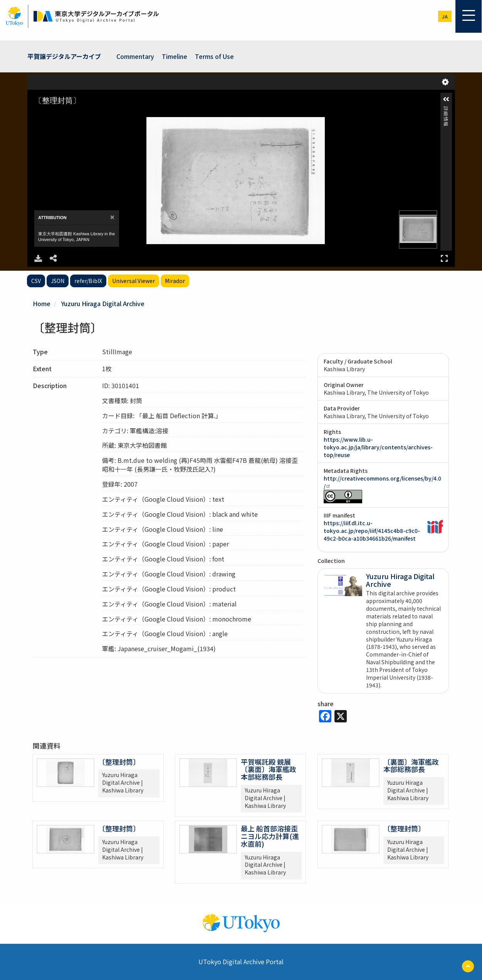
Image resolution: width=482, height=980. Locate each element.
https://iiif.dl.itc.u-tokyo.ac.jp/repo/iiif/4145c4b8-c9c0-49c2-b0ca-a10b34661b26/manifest (372, 531)
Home (42, 303)
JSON (58, 281)
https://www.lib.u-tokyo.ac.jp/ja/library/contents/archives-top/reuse (378, 447)
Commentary (135, 56)
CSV (36, 281)
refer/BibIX (88, 281)
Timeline (175, 56)
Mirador (175, 281)
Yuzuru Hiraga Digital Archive (103, 303)
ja (445, 16)
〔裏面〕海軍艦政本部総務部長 (411, 766)
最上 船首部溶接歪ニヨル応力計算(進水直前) (270, 836)
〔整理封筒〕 (119, 762)
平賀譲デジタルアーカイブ (64, 56)
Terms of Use (214, 56)
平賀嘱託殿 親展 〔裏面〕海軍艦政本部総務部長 (269, 769)
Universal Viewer (134, 281)
